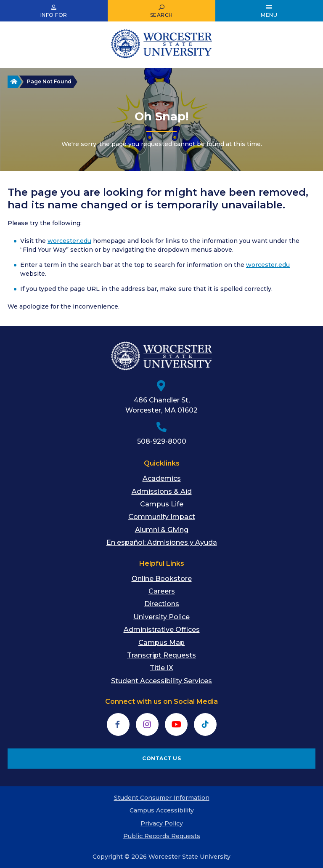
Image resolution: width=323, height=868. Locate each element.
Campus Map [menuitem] (161, 643)
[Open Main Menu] (269, 11)
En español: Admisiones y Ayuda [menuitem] (162, 542)
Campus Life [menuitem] (162, 504)
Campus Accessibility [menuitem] (162, 810)
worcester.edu (69, 241)
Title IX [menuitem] (161, 668)
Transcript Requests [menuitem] (161, 655)
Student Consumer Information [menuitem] (162, 798)
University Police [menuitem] (161, 617)
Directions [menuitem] (162, 604)
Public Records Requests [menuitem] (162, 836)
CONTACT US (161, 758)
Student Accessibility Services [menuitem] (161, 681)
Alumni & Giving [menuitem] (162, 530)
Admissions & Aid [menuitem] (162, 491)
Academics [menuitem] (162, 478)
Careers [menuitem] (162, 591)
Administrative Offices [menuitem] (162, 630)
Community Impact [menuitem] (162, 517)
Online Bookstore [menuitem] (162, 579)
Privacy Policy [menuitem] (162, 823)
